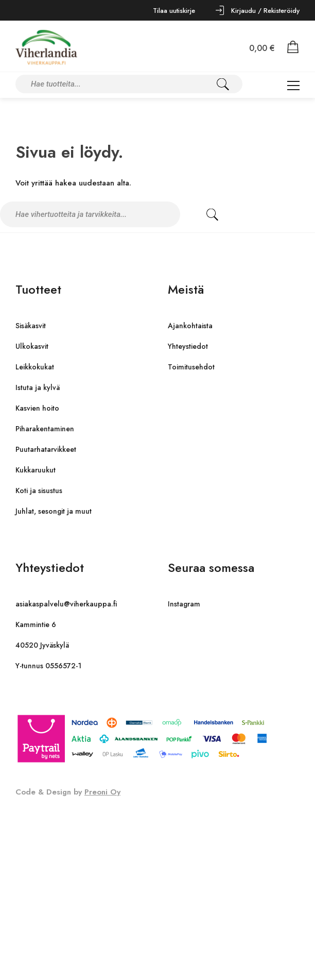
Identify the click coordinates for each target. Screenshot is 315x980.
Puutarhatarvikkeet (46, 449)
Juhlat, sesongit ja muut (54, 511)
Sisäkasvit (31, 326)
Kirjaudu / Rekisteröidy (265, 11)
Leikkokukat (35, 367)
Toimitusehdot (191, 367)
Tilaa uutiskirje (174, 11)
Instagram (184, 604)
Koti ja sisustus (39, 491)
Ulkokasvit (32, 346)
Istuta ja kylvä (38, 387)
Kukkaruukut (36, 470)
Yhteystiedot (188, 346)
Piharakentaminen (45, 429)
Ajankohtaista (190, 326)
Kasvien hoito (37, 408)
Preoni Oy (102, 792)
